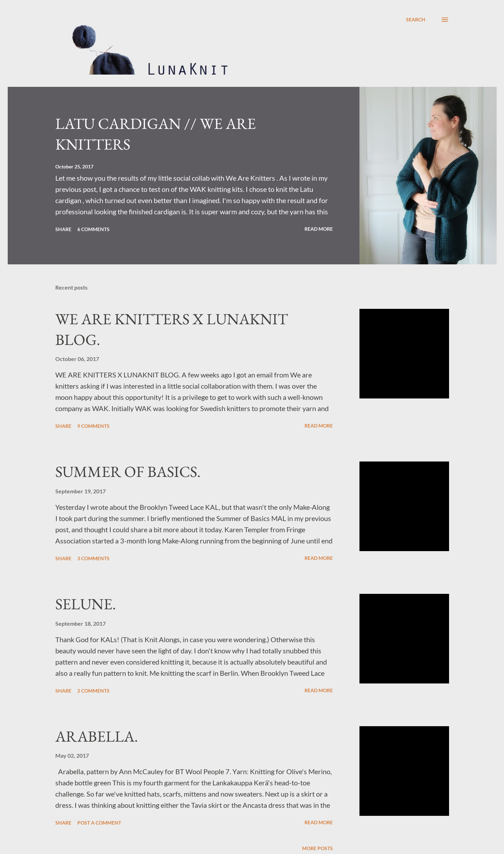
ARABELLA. (97, 736)
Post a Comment (99, 823)
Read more (319, 229)
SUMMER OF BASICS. (128, 471)
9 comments (93, 426)
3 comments (93, 558)
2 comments (93, 691)
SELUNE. (86, 604)
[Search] (416, 20)
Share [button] (63, 229)
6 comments (93, 229)
